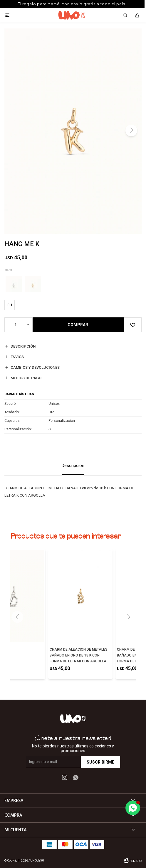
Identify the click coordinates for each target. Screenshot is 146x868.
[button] (131, 131)
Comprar (78, 325)
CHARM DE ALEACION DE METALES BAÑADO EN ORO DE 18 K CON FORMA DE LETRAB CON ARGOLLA (79, 655)
